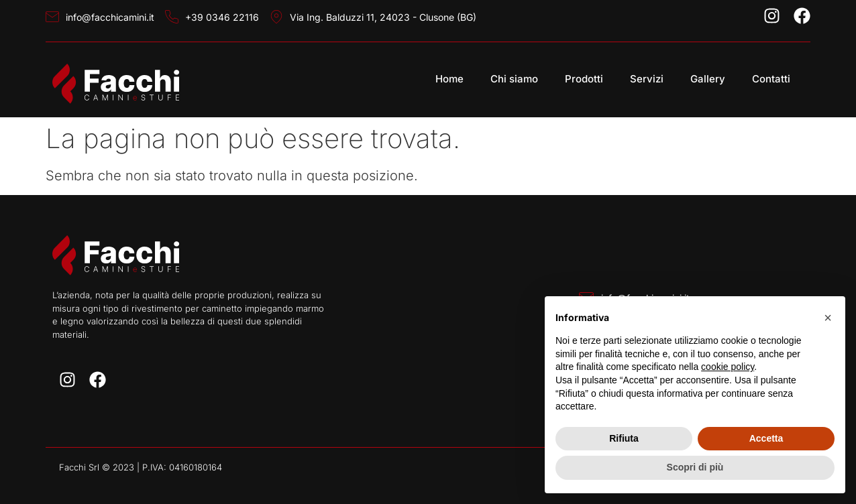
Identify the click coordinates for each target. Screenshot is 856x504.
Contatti (771, 79)
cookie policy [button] (728, 367)
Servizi (647, 79)
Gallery (708, 79)
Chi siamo (514, 79)
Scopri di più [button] (695, 467)
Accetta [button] (766, 438)
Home (449, 79)
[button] (828, 318)
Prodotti (584, 79)
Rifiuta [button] (624, 438)
